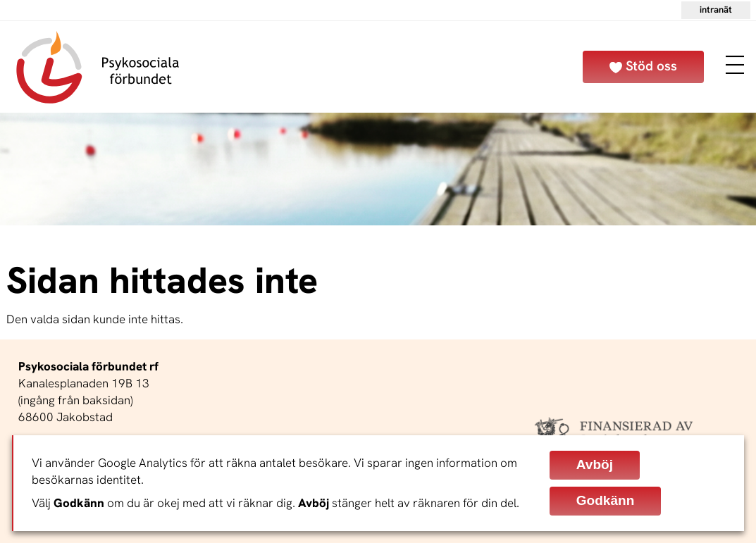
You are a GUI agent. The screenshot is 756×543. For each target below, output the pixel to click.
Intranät (716, 10)
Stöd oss (651, 66)
